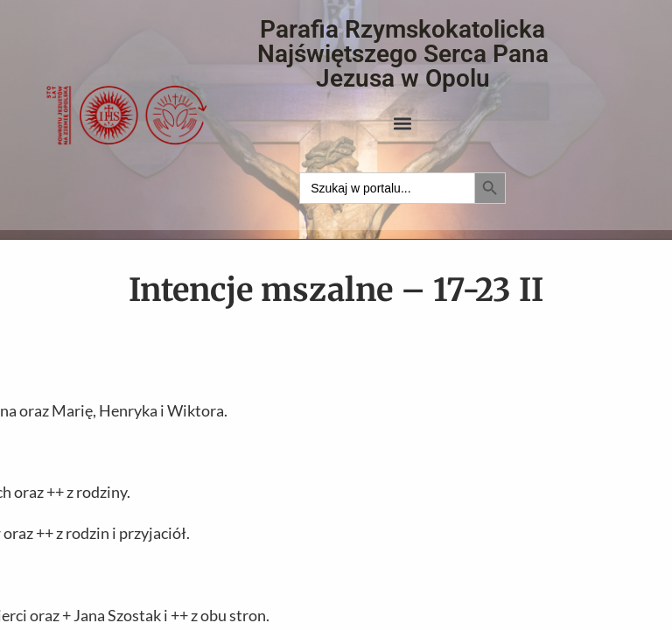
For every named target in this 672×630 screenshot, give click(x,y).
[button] (403, 123)
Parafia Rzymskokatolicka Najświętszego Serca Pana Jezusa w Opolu (403, 54)
